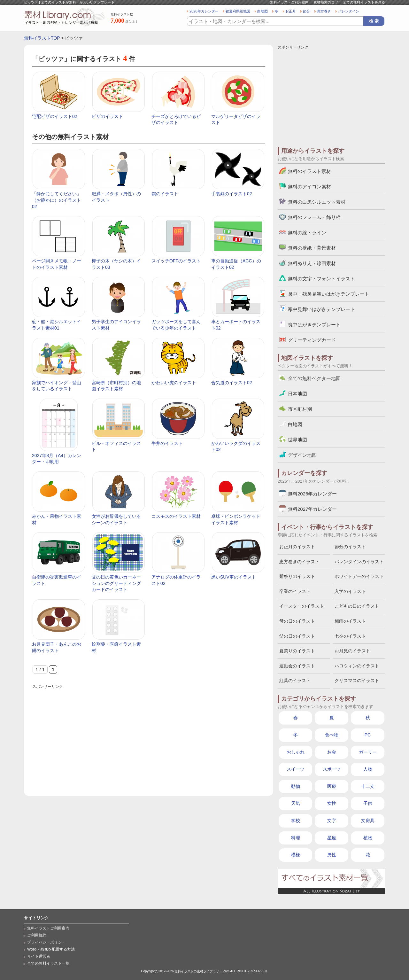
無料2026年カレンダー (312, 494)
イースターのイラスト (302, 606)
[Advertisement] (149, 735)
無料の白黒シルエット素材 (317, 202)
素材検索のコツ (326, 2)
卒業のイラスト (295, 591)
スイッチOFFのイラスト (176, 261)
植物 (368, 838)
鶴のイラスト (165, 194)
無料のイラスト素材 (309, 171)
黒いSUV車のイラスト (234, 577)
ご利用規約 (37, 935)
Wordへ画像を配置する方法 (51, 949)
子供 (368, 803)
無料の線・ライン (307, 233)
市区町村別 (300, 409)
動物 (296, 786)
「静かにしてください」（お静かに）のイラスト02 (57, 200)
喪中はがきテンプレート (314, 325)
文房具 (368, 821)
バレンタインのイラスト (359, 562)
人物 (368, 769)
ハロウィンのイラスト (357, 666)
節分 (306, 11)
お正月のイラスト (297, 547)
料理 (296, 838)
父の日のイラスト (297, 636)
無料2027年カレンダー (312, 509)
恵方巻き (324, 11)
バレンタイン (349, 11)
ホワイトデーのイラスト (359, 576)
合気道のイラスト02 (232, 383)
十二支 (368, 786)
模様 (296, 855)
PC (368, 735)
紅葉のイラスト (295, 681)
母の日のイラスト (297, 621)
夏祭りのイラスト (297, 651)
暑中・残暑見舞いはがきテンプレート (329, 294)
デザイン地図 (302, 455)
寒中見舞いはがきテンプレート (321, 309)
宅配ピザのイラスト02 (55, 116)
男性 (332, 855)
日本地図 (297, 394)
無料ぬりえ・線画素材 (312, 263)
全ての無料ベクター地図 (314, 378)
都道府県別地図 (238, 11)
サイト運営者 (39, 956)
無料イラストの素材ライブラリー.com (202, 971)
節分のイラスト (350, 547)
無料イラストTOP (42, 38)
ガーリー (368, 752)
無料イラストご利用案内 (289, 2)
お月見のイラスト (352, 651)
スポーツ (332, 769)
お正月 (291, 11)
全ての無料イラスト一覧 (48, 963)
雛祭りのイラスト (297, 576)
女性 (332, 803)
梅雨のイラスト (350, 621)
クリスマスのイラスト (357, 681)
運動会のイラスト (297, 666)
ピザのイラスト (107, 116)
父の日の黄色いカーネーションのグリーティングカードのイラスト (116, 583)
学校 (296, 821)
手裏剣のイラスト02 (232, 194)
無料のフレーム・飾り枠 (314, 217)
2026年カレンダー (204, 11)
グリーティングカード (312, 340)
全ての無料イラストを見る (364, 2)
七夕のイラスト (350, 636)
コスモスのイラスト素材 (176, 516)
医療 (332, 786)
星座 (332, 838)
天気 (296, 803)
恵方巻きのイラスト (299, 562)
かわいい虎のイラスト (174, 383)
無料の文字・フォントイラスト (321, 279)
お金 (332, 752)
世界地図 (297, 440)
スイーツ (296, 769)
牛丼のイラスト (167, 443)
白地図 (262, 11)
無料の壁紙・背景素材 (312, 248)
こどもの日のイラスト (357, 606)
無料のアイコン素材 (309, 187)
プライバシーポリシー (46, 942)
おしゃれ (296, 752)
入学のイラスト (350, 591)
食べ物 (332, 735)
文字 (332, 821)
